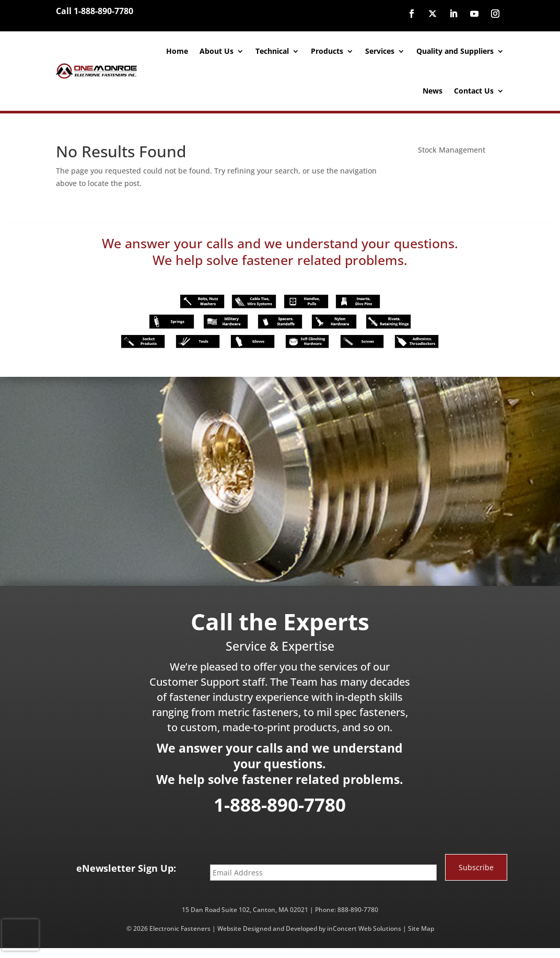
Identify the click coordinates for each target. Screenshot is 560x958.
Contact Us (474, 91)
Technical (272, 51)
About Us (217, 51)
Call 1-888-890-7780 (95, 11)
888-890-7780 (358, 910)
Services (380, 51)
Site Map (421, 928)
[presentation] (20, 935)
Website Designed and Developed (267, 928)
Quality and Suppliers (455, 51)
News (433, 91)
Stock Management (452, 150)
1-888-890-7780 (280, 805)
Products (327, 51)
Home (177, 51)
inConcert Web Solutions (364, 928)
